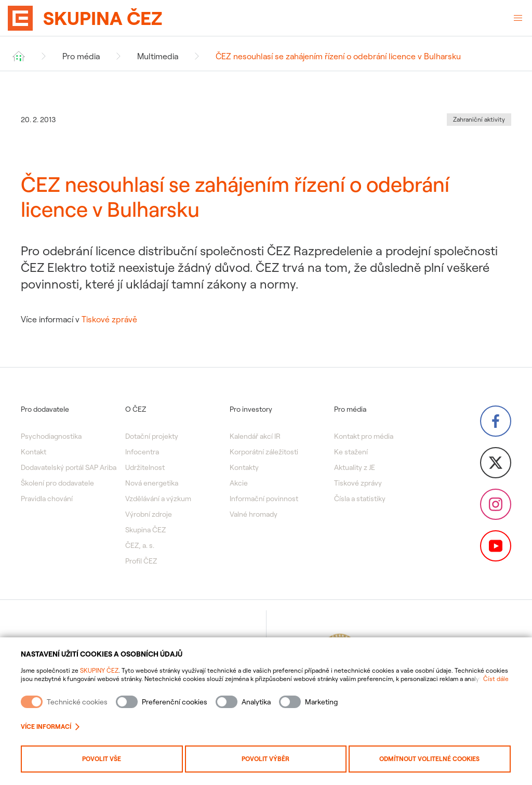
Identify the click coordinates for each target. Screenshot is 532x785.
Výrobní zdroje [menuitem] (149, 514)
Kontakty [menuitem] (244, 467)
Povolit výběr (265, 759)
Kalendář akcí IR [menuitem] (255, 436)
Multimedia (158, 56)
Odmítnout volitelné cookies (429, 759)
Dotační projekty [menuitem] (152, 436)
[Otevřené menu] (518, 18)
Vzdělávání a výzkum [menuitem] (158, 499)
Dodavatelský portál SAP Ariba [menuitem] (69, 467)
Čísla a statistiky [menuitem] (360, 499)
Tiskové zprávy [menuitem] (358, 483)
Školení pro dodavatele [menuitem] (57, 483)
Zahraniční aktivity (479, 119)
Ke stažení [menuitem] (351, 452)
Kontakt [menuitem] (34, 452)
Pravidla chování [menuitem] (47, 499)
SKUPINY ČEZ (99, 670)
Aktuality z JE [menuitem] (355, 467)
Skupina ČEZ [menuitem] (145, 530)
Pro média (81, 56)
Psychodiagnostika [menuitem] (51, 436)
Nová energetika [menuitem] (152, 483)
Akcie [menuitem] (239, 483)
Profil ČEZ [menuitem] (141, 561)
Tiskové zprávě (109, 319)
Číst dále (496, 679)
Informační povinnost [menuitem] (264, 499)
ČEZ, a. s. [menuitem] (140, 545)
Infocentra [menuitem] (142, 452)
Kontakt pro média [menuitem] (364, 436)
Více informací (50, 727)
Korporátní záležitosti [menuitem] (264, 452)
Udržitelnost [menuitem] (145, 467)
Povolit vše (102, 759)
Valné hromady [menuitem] (254, 514)
